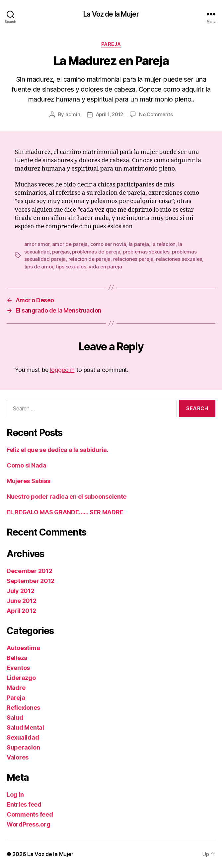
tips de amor (39, 267)
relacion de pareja (89, 259)
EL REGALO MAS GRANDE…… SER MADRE (65, 512)
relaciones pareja (133, 259)
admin (73, 114)
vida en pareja (105, 267)
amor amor (37, 244)
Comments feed (30, 814)
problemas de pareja (96, 252)
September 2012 (31, 581)
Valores (18, 757)
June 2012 (22, 601)
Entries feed (24, 804)
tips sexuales (71, 267)
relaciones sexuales (179, 259)
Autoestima (23, 648)
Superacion (23, 747)
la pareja (139, 244)
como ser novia (108, 244)
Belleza (17, 658)
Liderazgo (21, 678)
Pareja (111, 44)
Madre (16, 688)
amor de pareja (70, 244)
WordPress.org (29, 824)
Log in (15, 795)
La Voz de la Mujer (111, 14)
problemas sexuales (146, 252)
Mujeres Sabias (29, 481)
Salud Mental (25, 727)
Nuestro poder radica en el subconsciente (67, 497)
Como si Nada (27, 465)
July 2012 (21, 591)
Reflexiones (23, 708)
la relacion (163, 244)
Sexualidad (23, 737)
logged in (62, 370)
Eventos (18, 668)
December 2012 (30, 571)
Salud (15, 718)
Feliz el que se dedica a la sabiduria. (58, 450)
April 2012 (21, 611)
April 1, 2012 (110, 114)
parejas (61, 252)
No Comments (156, 114)
